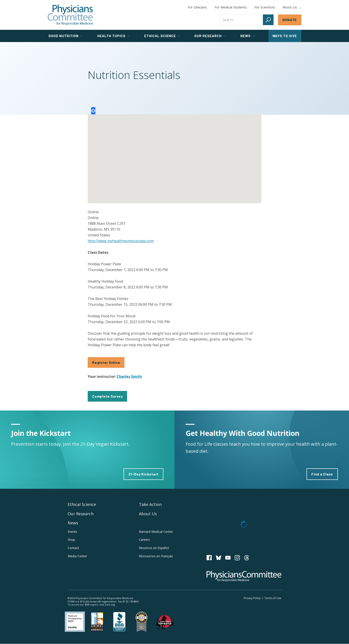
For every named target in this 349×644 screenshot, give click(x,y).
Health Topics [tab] (114, 36)
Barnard (156, 532)
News (73, 523)
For (231, 7)
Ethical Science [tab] (162, 36)
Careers (144, 540)
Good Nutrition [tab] (66, 36)
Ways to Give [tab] (285, 36)
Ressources (156, 556)
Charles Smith (129, 376)
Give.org (110, 605)
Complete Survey (107, 396)
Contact (73, 548)
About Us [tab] (292, 7)
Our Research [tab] (210, 36)
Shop (71, 540)
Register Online (106, 362)
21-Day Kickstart (143, 474)
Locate (93, 111)
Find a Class (322, 474)
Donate (290, 20)
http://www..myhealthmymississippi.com (121, 241)
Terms (273, 598)
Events (72, 532)
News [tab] (248, 36)
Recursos (154, 548)
